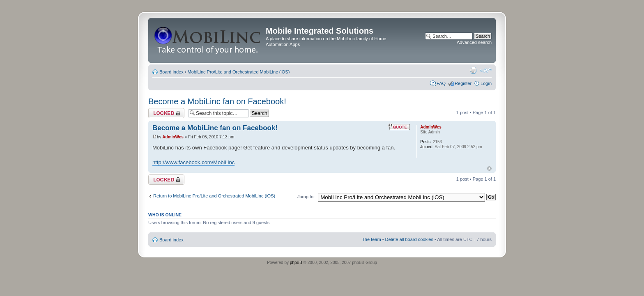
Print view (473, 70)
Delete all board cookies (409, 239)
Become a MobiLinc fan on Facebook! (217, 101)
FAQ (441, 83)
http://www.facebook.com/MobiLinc (193, 162)
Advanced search (474, 42)
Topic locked (166, 113)
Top (489, 169)
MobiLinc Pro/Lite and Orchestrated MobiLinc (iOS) (239, 72)
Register (463, 83)
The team (371, 239)
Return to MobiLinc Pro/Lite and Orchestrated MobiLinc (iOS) (214, 196)
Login (486, 83)
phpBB (296, 263)
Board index (171, 72)
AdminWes (173, 137)
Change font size (486, 70)
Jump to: (306, 197)
